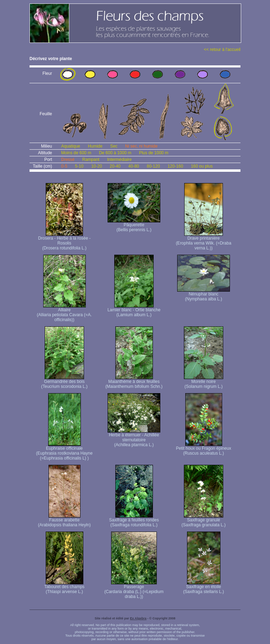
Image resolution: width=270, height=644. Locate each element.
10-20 (97, 166)
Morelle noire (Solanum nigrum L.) (204, 382)
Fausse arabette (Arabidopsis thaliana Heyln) (64, 521)
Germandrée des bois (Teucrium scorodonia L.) (64, 382)
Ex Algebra (138, 618)
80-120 (153, 166)
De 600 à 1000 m (115, 153)
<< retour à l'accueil (222, 50)
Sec (114, 146)
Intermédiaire (120, 160)
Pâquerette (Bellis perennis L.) (134, 225)
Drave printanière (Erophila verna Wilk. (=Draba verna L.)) (204, 241)
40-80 (134, 166)
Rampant (91, 160)
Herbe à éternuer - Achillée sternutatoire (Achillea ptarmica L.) (134, 438)
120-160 (175, 166)
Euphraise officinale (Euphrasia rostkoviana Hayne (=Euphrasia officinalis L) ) (65, 451)
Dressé (68, 160)
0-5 (64, 166)
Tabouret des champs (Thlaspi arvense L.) (65, 587)
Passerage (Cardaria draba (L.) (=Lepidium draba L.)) (134, 590)
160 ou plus (202, 166)
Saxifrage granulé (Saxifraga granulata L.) (203, 521)
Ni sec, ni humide (141, 146)
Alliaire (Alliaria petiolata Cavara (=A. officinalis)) (64, 313)
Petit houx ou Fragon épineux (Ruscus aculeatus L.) (204, 449)
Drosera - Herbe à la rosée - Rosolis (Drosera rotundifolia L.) (64, 241)
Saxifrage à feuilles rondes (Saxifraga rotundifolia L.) (134, 521)
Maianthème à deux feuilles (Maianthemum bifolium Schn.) (134, 382)
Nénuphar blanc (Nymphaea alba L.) (204, 295)
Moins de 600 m (76, 153)
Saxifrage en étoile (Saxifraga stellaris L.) (204, 587)
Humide (95, 146)
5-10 (79, 166)
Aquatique (71, 146)
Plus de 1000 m (153, 153)
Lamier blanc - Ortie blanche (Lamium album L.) (134, 310)
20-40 (115, 166)
